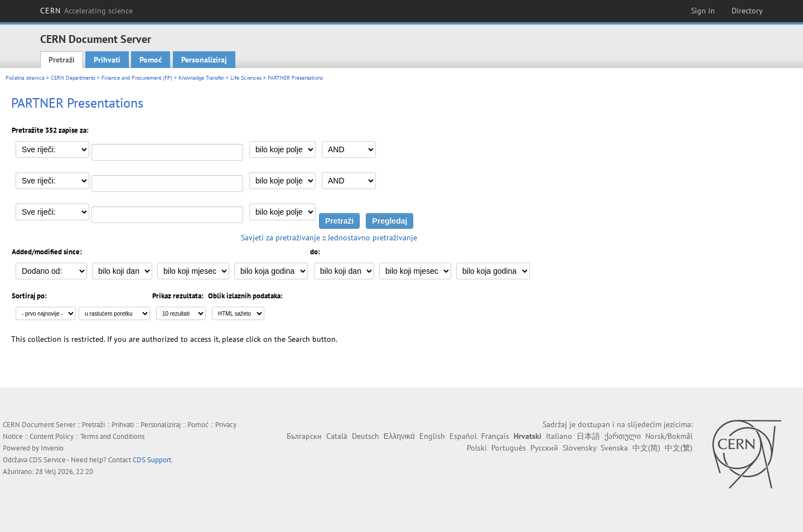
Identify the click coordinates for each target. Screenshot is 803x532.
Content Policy (52, 436)
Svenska (614, 448)
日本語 (588, 436)
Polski (477, 448)
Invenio (52, 448)
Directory (747, 11)
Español (463, 436)
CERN (86, 11)
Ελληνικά (399, 436)
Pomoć (151, 60)
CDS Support (152, 460)
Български (304, 436)
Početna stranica (25, 78)
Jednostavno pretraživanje (373, 238)
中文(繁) (679, 448)
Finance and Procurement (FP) (137, 78)
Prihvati (107, 60)
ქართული (623, 436)
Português (509, 448)
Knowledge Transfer (201, 78)
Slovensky (579, 448)
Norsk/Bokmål (669, 436)
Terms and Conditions (112, 436)
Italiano (559, 436)
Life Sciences (246, 78)
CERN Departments (73, 78)
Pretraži (62, 60)
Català (337, 436)
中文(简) (646, 448)
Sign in (703, 11)
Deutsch (366, 436)
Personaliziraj (204, 60)
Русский (544, 448)
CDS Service (47, 460)
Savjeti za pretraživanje (280, 238)
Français (495, 436)
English (432, 436)
